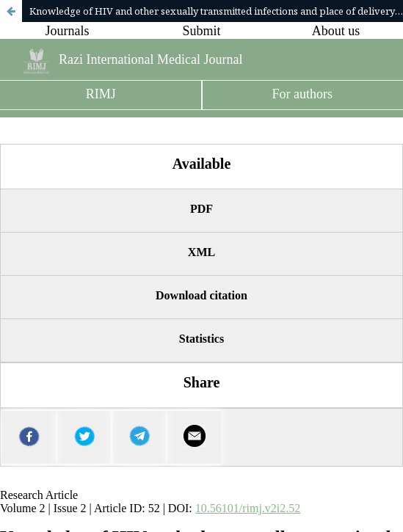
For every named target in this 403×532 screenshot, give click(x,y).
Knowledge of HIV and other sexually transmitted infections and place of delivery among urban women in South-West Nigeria (216, 11)
